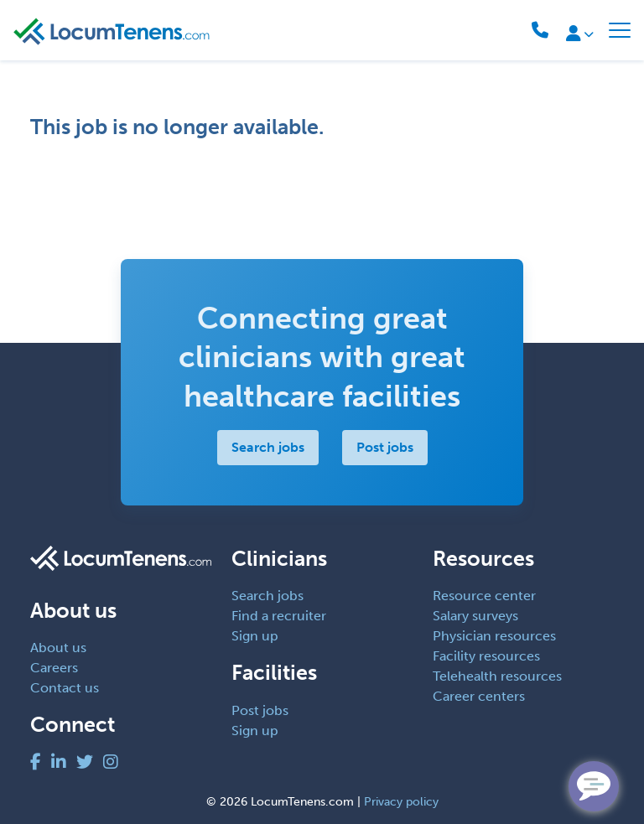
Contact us (65, 688)
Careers (54, 668)
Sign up (255, 636)
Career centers (479, 696)
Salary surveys (475, 616)
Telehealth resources (497, 676)
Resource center (484, 596)
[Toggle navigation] (620, 30)
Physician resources (494, 636)
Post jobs (385, 447)
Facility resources (486, 656)
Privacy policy (401, 802)
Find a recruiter (279, 616)
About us (58, 648)
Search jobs (268, 447)
